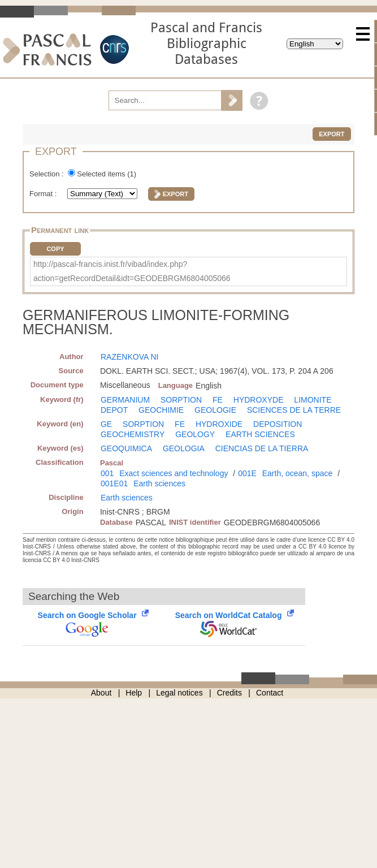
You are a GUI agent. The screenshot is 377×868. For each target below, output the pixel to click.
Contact (270, 693)
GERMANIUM (125, 400)
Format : (44, 194)
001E (247, 473)
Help (134, 693)
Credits (229, 693)
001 (107, 473)
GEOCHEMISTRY (133, 434)
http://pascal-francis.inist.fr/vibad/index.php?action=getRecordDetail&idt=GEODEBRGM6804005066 (132, 271)
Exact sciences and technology (174, 473)
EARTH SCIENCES (260, 434)
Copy (55, 249)
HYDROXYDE (259, 400)
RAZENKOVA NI (129, 357)
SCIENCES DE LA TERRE (294, 410)
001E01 (114, 483)
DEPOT (114, 410)
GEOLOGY (195, 434)
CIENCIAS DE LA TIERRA (262, 448)
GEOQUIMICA (126, 448)
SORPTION (181, 400)
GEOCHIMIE (161, 410)
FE (218, 400)
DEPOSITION (278, 424)
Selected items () (107, 174)
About (101, 693)
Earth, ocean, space (298, 473)
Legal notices (179, 693)
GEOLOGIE (215, 410)
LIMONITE (313, 400)
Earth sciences (159, 483)
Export (331, 134)
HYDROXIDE (219, 424)
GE (106, 424)
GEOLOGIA (184, 448)
